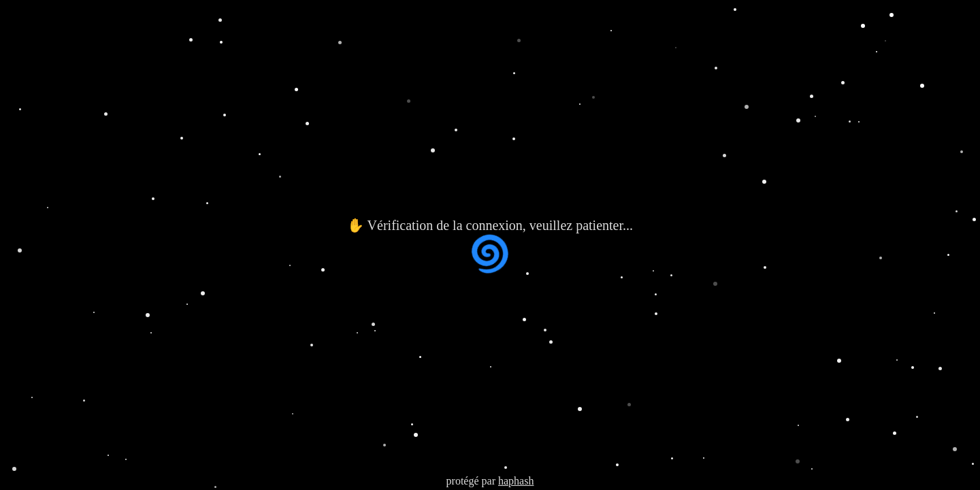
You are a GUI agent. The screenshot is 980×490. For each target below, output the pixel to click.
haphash (516, 481)
